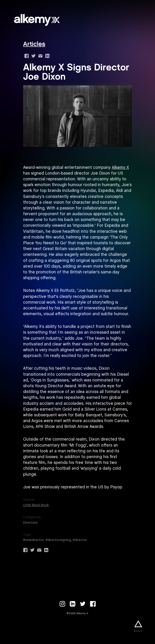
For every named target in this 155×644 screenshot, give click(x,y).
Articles (34, 45)
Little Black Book (36, 505)
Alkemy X (120, 168)
